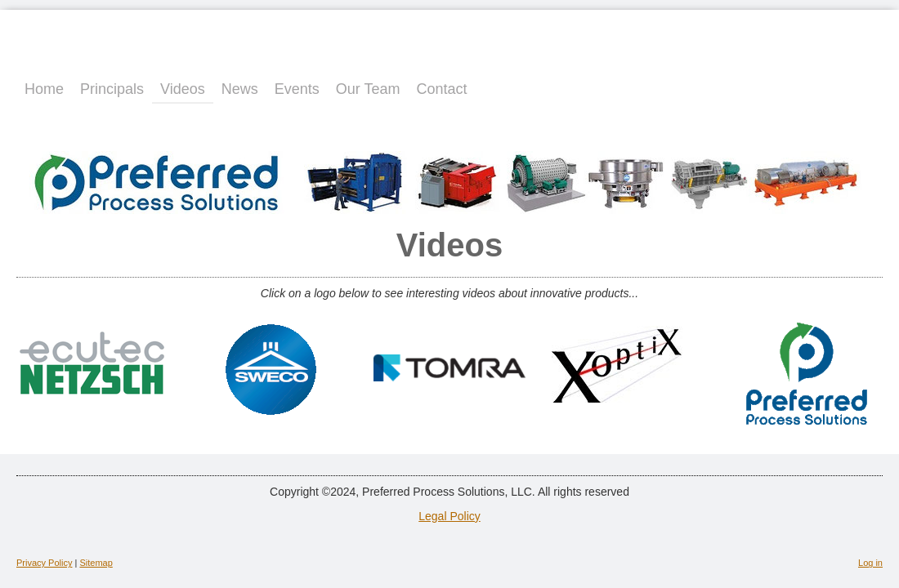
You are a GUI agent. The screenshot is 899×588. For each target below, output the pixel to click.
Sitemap (96, 563)
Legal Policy (449, 516)
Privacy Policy (44, 563)
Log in (870, 563)
